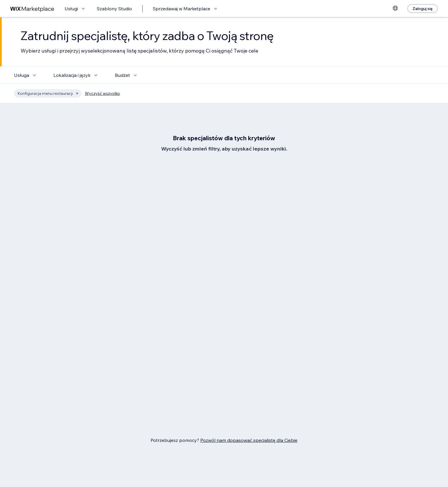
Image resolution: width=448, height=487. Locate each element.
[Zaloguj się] (423, 9)
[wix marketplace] (32, 9)
